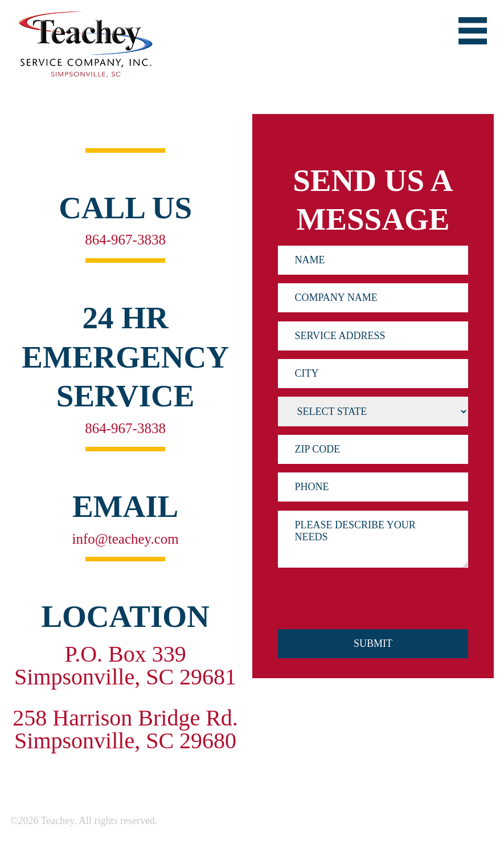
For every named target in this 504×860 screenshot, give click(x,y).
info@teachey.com (125, 538)
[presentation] (364, 610)
